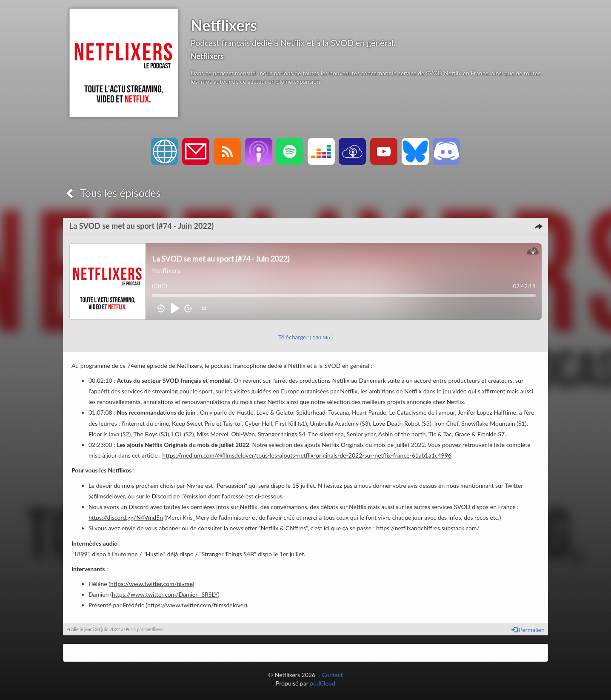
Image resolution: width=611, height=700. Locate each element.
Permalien (528, 630)
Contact (333, 675)
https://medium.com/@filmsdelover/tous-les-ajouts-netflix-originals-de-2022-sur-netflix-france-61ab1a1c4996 (307, 455)
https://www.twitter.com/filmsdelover (196, 605)
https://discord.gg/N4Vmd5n (126, 517)
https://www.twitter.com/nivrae (151, 584)
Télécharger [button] (305, 337)
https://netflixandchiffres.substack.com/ (428, 528)
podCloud (323, 683)
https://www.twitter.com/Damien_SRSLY (165, 594)
